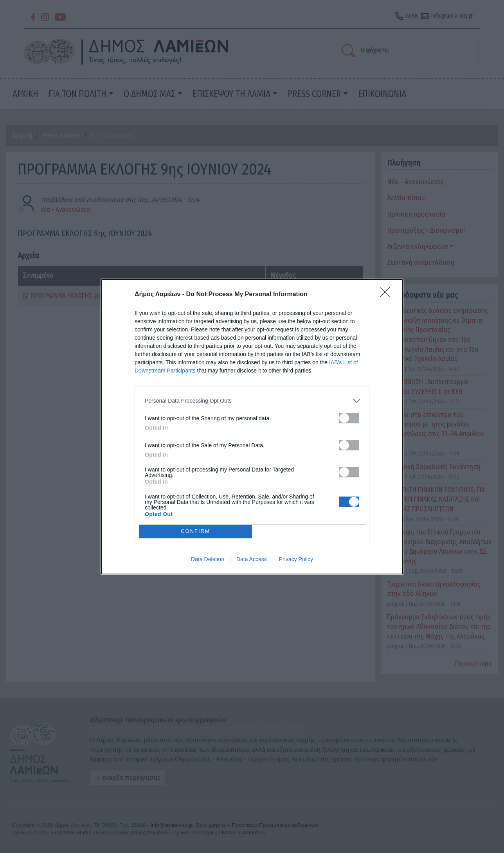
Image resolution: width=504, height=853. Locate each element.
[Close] (387, 295)
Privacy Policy (296, 559)
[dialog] (252, 427)
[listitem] (252, 401)
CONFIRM (195, 531)
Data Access (252, 559)
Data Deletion (208, 559)
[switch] (349, 418)
